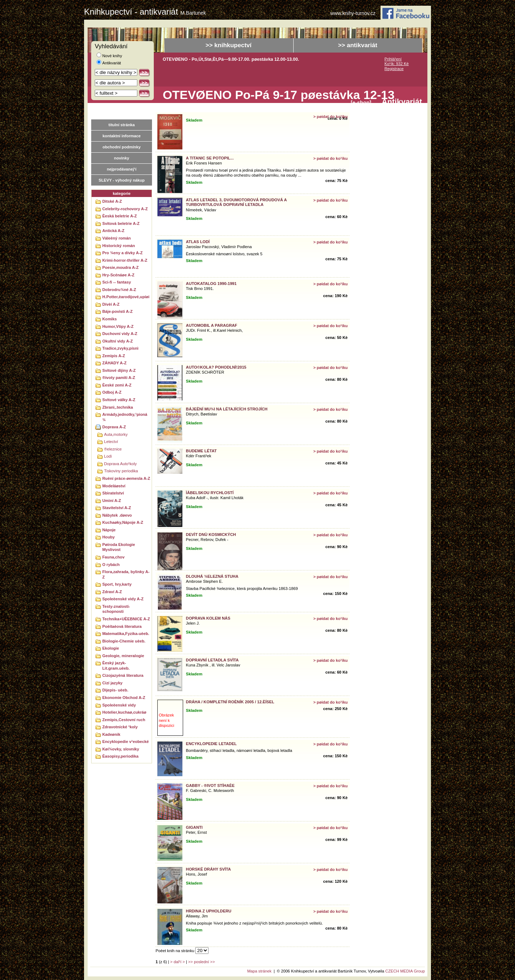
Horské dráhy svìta (209, 869)
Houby (109, 537)
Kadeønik (111, 734)
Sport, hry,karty (117, 584)
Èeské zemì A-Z (117, 385)
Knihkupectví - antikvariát (145, 12)
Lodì (108, 456)
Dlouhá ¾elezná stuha (212, 576)
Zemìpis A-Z (114, 356)
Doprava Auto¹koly (120, 464)
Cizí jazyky (112, 683)
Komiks (109, 319)
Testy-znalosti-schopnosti (116, 609)
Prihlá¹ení (393, 59)
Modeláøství (114, 486)
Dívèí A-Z (111, 304)
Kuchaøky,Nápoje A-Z (123, 522)
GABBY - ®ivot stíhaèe (210, 786)
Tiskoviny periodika (121, 471)
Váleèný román (117, 238)
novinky (122, 158)
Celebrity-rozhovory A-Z (125, 209)
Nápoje (109, 530)
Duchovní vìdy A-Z (120, 334)
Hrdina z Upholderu (209, 911)
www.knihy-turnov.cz (353, 13)
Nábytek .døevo (117, 515)
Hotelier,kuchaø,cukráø (124, 712)
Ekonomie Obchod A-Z (124, 698)
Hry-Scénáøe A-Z (118, 275)
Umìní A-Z (112, 501)
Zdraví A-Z (112, 592)
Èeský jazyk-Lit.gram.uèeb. (116, 666)
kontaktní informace (122, 136)
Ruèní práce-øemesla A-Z (126, 478)
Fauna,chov (113, 557)
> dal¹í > (178, 962)
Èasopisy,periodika (120, 756)
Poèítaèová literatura (122, 626)
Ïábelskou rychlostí (210, 493)
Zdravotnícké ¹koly (120, 727)
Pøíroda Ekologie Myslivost (119, 547)
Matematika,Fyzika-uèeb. (126, 634)
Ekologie (111, 648)
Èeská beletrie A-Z (120, 216)
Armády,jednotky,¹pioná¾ (125, 417)
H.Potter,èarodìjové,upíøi (126, 297)
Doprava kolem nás (208, 618)
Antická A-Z (113, 231)
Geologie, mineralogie (123, 656)
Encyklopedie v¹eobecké (126, 742)
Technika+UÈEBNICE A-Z (126, 619)
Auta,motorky (116, 434)
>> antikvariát (358, 45)
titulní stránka (121, 125)
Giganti (194, 827)
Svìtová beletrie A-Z (121, 223)
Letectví (111, 442)
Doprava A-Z (114, 427)
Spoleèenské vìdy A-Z (123, 599)
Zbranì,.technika (118, 407)
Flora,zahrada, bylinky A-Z (126, 574)
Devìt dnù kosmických (211, 535)
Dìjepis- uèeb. (115, 690)
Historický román (119, 246)
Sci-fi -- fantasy (117, 282)
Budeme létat (201, 451)
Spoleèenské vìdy (119, 705)
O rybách (111, 565)
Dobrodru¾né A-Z (119, 290)
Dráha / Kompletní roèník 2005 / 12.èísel (230, 702)
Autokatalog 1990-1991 (211, 284)
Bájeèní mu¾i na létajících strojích (227, 409)
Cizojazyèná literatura (123, 675)
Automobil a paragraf (212, 325)
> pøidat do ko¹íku (330, 117)
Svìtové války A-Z (119, 400)
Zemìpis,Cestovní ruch (124, 720)
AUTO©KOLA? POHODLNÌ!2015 (216, 367)
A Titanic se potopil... (210, 158)
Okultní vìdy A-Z (117, 341)
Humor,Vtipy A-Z (118, 326)
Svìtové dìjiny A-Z (119, 370)
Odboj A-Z (112, 392)
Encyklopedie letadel (211, 744)
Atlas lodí (198, 242)
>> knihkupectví (229, 45)
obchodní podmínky (122, 147)
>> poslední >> (202, 962)
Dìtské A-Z (112, 201)
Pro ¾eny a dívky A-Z (122, 253)
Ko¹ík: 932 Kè (397, 64)
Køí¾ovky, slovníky (121, 749)
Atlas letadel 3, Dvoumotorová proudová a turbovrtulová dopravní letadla (236, 202)
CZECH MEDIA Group (405, 971)
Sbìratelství (113, 493)
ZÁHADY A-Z (114, 363)
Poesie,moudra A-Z (121, 267)
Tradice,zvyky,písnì (120, 348)
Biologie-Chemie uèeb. (124, 641)
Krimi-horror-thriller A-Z (125, 260)
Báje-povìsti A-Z (117, 311)
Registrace (394, 69)
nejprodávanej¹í (122, 169)
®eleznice (113, 449)
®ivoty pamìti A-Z (119, 378)
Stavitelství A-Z (117, 508)
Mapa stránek (259, 971)
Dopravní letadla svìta (212, 660)
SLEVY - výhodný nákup (122, 180)
